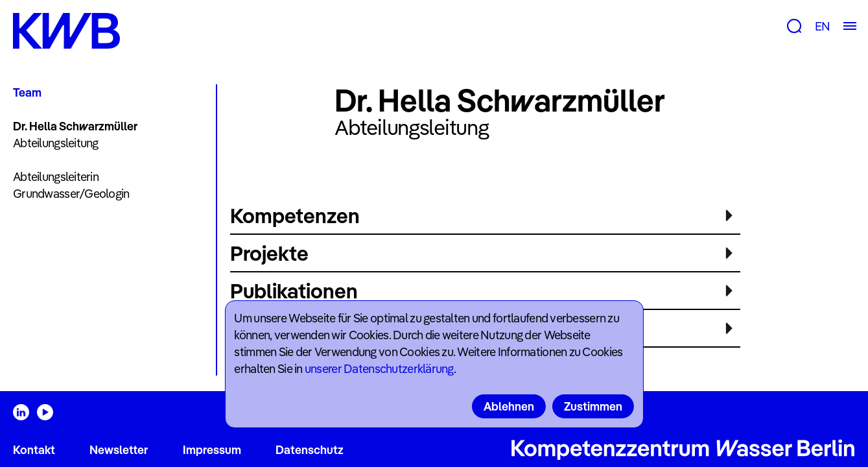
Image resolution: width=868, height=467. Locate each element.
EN (822, 26)
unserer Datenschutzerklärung (379, 369)
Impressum (212, 450)
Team (27, 92)
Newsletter (119, 450)
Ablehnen (509, 406)
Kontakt (34, 450)
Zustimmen (593, 406)
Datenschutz (310, 450)
